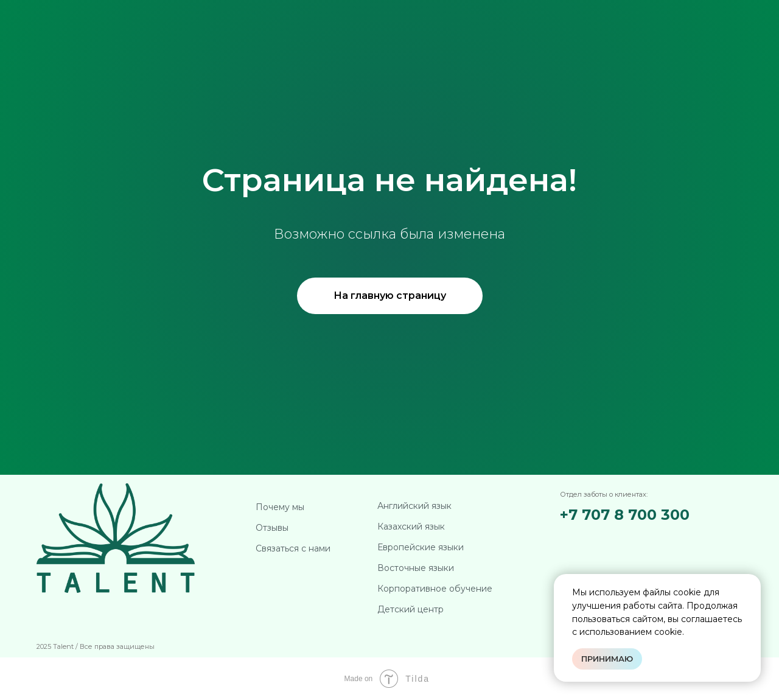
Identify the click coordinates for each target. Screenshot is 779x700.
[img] (625, 540)
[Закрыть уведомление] (752, 583)
